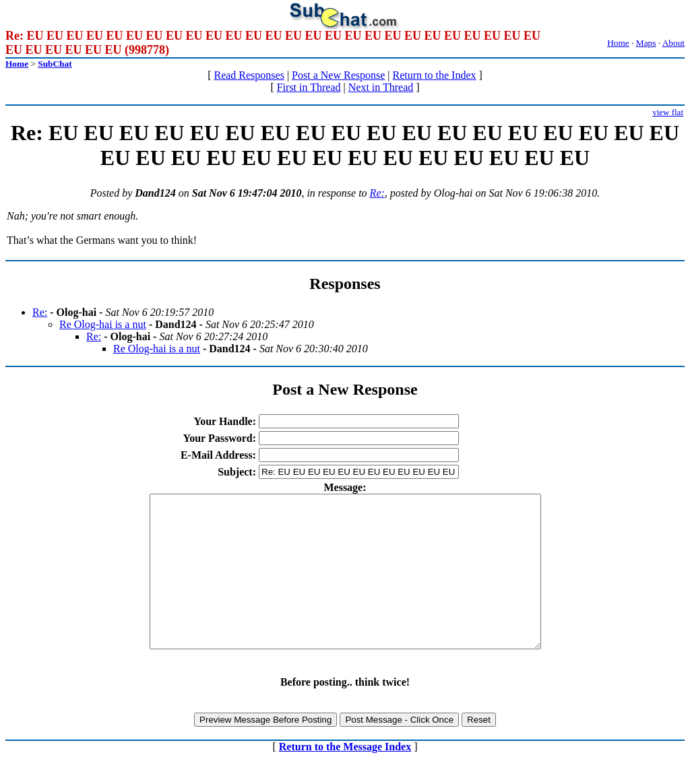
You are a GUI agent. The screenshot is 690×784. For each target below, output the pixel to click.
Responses (345, 284)
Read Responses (249, 75)
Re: (377, 193)
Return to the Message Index (345, 777)
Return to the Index (435, 75)
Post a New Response (338, 75)
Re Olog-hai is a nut (103, 324)
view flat (668, 112)
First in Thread (309, 87)
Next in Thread (381, 87)
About (673, 43)
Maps (646, 43)
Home (618, 43)
